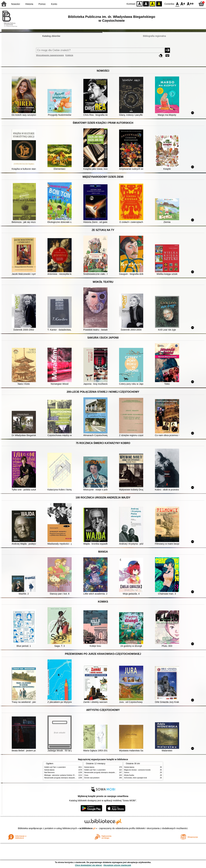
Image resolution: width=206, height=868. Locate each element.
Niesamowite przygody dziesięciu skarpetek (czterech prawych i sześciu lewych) (73, 778)
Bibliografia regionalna (154, 36)
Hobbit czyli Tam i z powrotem (55, 767)
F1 (183, 4)
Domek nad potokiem (92, 778)
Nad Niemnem (49, 772)
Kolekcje (69, 55)
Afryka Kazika (129, 775)
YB (152, 4)
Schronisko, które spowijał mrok (136, 778)
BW (146, 4)
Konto (54, 4)
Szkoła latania (49, 770)
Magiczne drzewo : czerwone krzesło (137, 770)
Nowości (16, 4)
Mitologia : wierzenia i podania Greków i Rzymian (62, 775)
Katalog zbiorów (51, 36)
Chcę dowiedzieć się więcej (88, 865)
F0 (177, 4)
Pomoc (42, 4)
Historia (29, 4)
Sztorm (127, 772)
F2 (190, 4)
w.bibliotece (87, 828)
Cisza (86, 775)
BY (159, 4)
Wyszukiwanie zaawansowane (50, 55)
